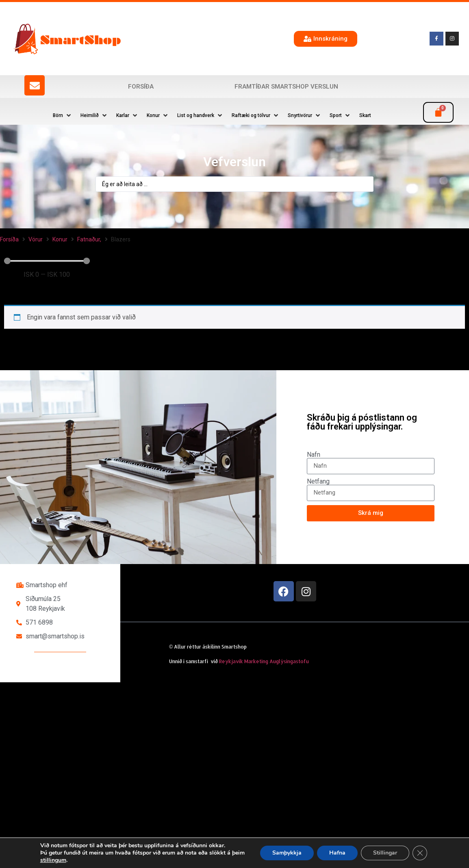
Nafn (314, 455)
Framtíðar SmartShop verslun (286, 87)
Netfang (318, 482)
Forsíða (141, 87)
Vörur (36, 239)
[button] (63, 115)
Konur (60, 239)
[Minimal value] (47, 261)
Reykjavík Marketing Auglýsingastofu (264, 661)
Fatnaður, (89, 239)
